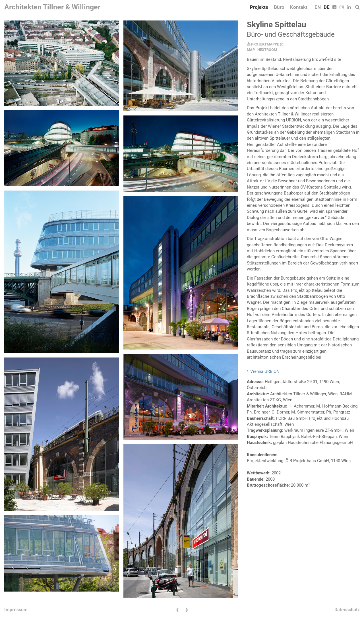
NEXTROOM (267, 50)
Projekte (259, 7)
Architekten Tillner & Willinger (52, 7)
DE (327, 7)
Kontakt (299, 7)
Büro (279, 7)
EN (318, 7)
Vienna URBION (265, 371)
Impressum (16, 610)
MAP (251, 50)
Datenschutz (347, 610)
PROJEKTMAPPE (263, 44)
